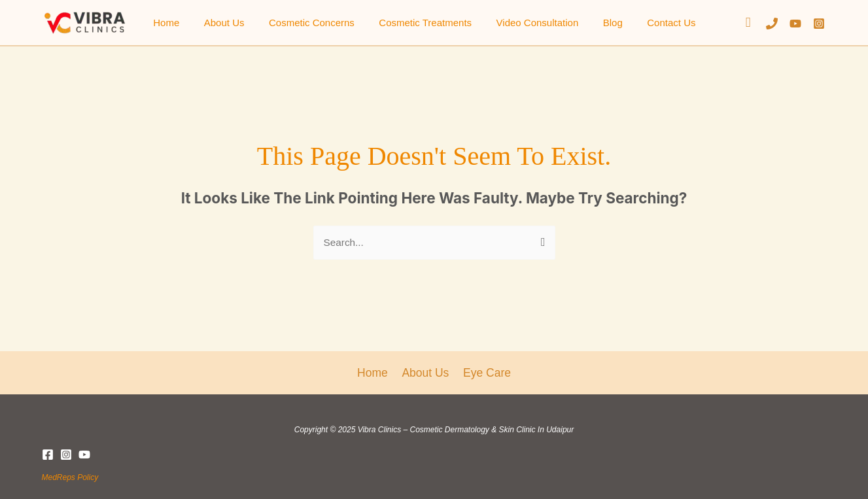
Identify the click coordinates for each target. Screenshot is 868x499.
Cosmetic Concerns (299, 23)
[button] (748, 23)
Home (164, 23)
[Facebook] (48, 454)
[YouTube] (795, 24)
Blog (585, 23)
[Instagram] (819, 24)
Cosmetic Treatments (408, 23)
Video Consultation (515, 23)
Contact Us (640, 23)
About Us (217, 23)
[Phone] (772, 24)
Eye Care (486, 372)
